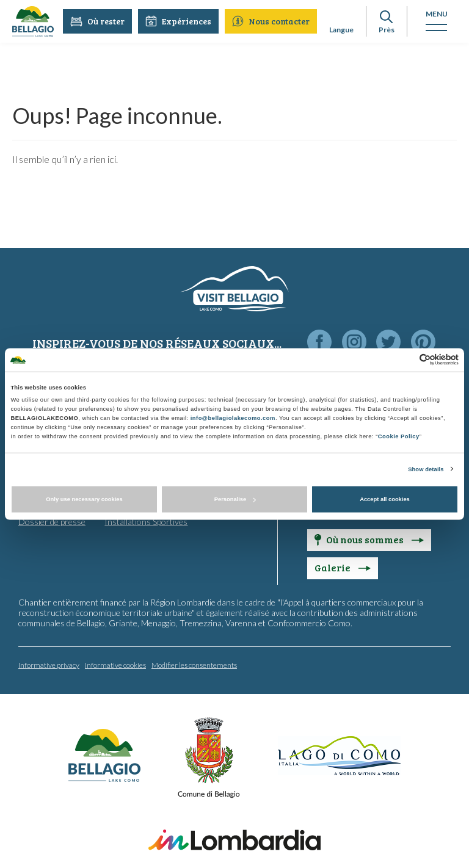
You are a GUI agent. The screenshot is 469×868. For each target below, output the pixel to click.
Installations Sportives (146, 521)
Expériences (179, 21)
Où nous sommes (369, 539)
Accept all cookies (385, 499)
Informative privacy (49, 664)
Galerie (343, 567)
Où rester (98, 21)
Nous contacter (271, 21)
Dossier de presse (52, 521)
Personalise (235, 499)
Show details (426, 469)
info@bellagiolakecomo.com (233, 418)
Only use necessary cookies (84, 499)
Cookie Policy (399, 436)
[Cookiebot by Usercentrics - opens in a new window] (405, 360)
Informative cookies (115, 664)
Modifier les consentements (194, 664)
